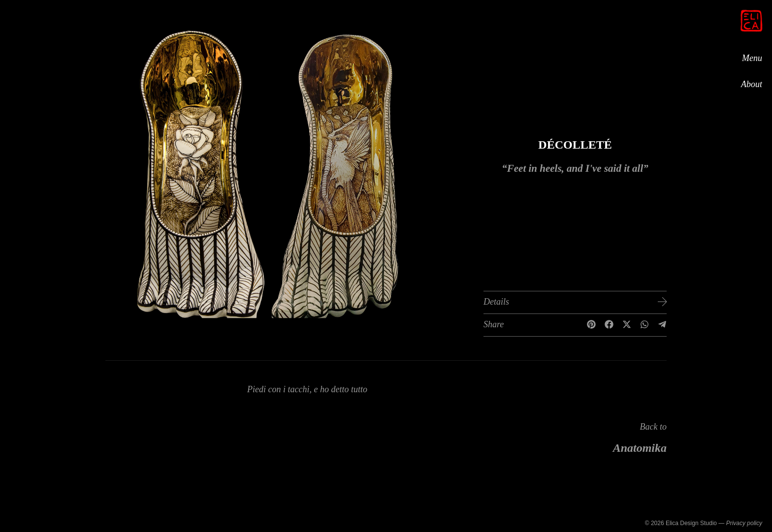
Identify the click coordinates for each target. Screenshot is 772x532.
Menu (752, 58)
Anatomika (640, 448)
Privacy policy (744, 523)
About (752, 84)
